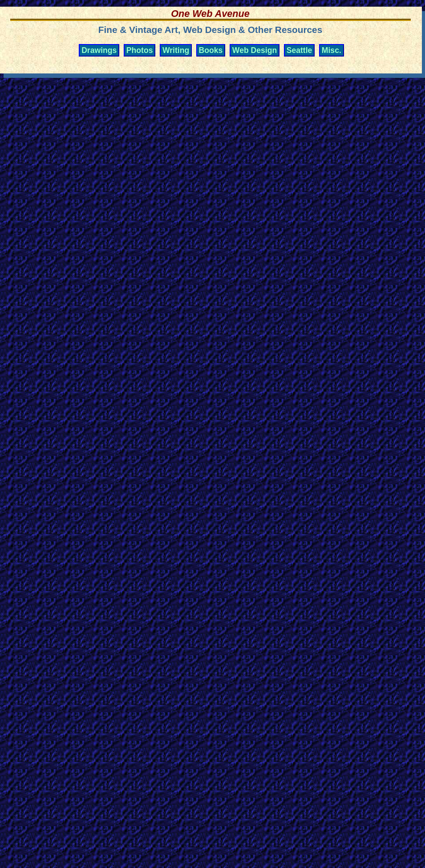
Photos (140, 50)
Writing (176, 50)
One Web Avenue (210, 14)
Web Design (255, 50)
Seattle (300, 50)
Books (211, 50)
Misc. (332, 50)
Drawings (99, 50)
